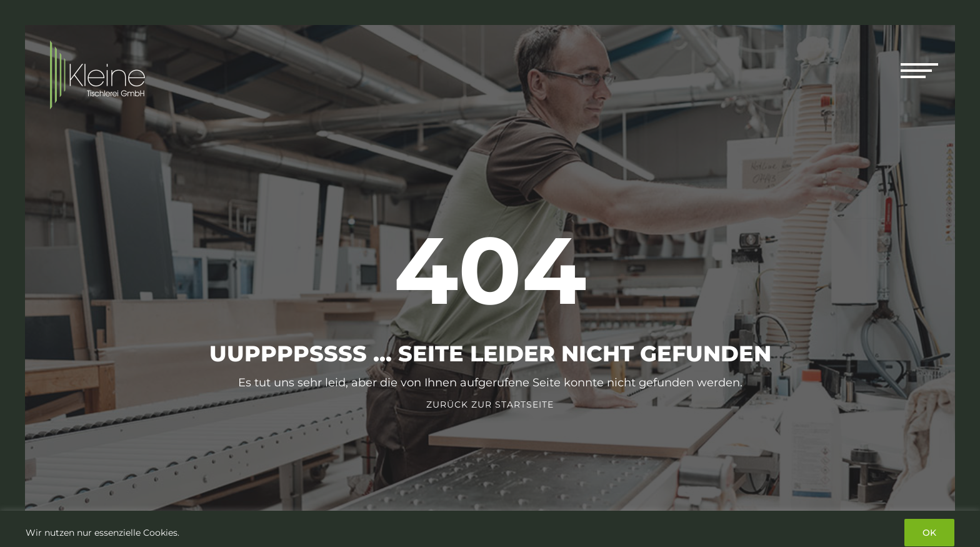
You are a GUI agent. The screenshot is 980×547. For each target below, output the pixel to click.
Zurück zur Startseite (490, 404)
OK (929, 533)
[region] (490, 529)
